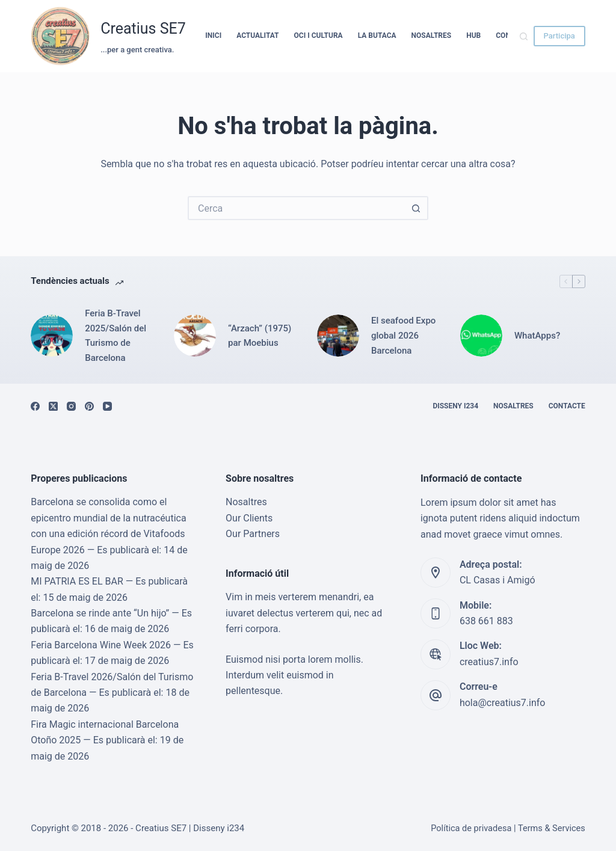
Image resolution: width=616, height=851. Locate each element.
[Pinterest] (89, 406)
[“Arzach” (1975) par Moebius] (195, 336)
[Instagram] (71, 406)
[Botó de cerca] (416, 208)
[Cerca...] (296, 208)
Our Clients (249, 518)
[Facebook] (35, 406)
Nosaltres (432, 35)
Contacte (567, 406)
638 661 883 (486, 621)
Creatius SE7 (143, 29)
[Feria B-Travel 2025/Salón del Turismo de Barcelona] (52, 336)
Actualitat (257, 35)
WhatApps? (537, 336)
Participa (559, 36)
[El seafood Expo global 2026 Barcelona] (338, 336)
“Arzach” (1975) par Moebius (260, 336)
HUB (473, 35)
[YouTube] (107, 406)
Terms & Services (552, 828)
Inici (213, 35)
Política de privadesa (471, 828)
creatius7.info (489, 662)
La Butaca (377, 35)
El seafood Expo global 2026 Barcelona (403, 336)
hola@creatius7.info (503, 703)
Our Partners (253, 534)
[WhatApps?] (481, 336)
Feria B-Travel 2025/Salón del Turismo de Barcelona (115, 336)
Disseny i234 (455, 406)
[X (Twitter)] (53, 406)
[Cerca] (524, 36)
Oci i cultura (319, 35)
